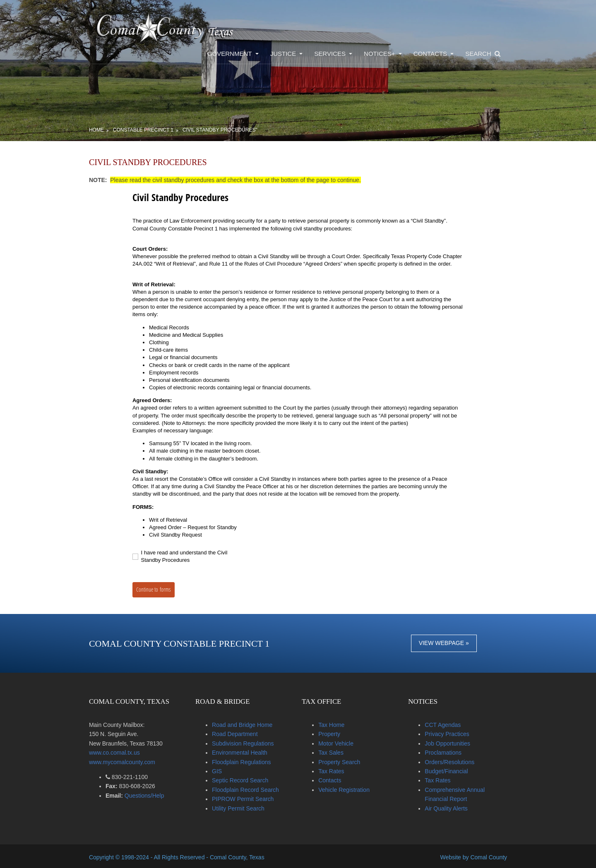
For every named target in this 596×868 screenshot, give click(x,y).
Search (472, 53)
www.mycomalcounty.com (129, 761)
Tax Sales (333, 751)
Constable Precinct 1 (150, 129)
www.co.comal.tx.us (121, 751)
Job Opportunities (448, 742)
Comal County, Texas (244, 855)
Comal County (482, 855)
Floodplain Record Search (250, 789)
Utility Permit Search (243, 807)
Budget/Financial (447, 770)
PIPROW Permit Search (247, 798)
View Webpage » (441, 642)
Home (103, 129)
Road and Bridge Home (247, 724)
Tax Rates (334, 770)
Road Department (239, 733)
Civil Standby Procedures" (227, 129)
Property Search (342, 761)
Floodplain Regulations (246, 761)
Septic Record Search (245, 779)
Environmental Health (244, 751)
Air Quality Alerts (446, 807)
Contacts (332, 779)
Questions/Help (150, 794)
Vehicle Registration (346, 789)
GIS (221, 770)
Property (332, 733)
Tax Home (334, 724)
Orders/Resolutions (450, 761)
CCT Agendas (443, 724)
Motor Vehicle (338, 742)
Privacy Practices (447, 733)
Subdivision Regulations (247, 742)
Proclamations (443, 751)
